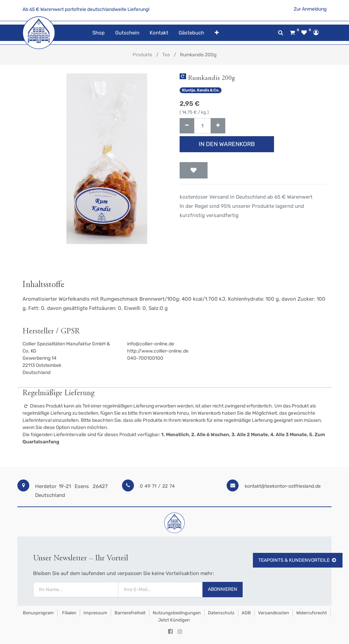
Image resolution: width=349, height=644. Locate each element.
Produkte (142, 55)
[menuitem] (98, 33)
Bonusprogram (38, 613)
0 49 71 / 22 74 (157, 486)
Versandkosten (274, 613)
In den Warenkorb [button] (227, 144)
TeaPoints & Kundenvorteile (298, 560)
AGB (246, 613)
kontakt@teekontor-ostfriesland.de (283, 486)
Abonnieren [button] (223, 589)
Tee (166, 55)
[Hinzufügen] (218, 126)
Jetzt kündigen (174, 620)
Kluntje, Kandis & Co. (201, 90)
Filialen (69, 613)
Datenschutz (221, 613)
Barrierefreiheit (130, 613)
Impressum (95, 613)
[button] (216, 33)
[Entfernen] (187, 126)
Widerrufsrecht (312, 613)
